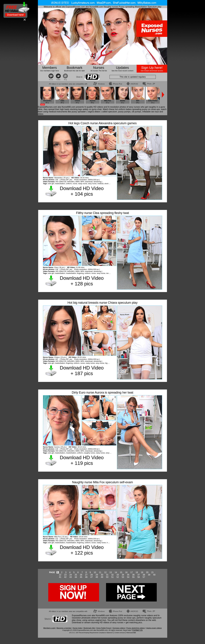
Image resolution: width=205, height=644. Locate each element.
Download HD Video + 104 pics (82, 191)
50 (107, 577)
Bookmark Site (89, 628)
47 (92, 577)
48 (97, 577)
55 (133, 577)
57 (144, 577)
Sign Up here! (152, 68)
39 (149, 575)
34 (123, 575)
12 (105, 572)
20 (147, 572)
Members (49, 68)
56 (139, 577)
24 (71, 575)
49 (102, 577)
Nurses (99, 68)
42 (65, 577)
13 (111, 572)
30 (102, 575)
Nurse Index (78, 628)
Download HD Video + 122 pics (82, 550)
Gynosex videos (119, 628)
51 (112, 577)
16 (126, 572)
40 (154, 575)
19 (142, 572)
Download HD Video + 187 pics (82, 371)
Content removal (119, 633)
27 (86, 575)
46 (86, 577)
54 (128, 577)
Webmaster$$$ (131, 633)
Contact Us (137, 630)
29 (97, 575)
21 (152, 572)
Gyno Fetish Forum (104, 628)
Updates (122, 68)
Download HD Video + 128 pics (82, 281)
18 (137, 572)
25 (76, 575)
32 (112, 575)
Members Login (49, 628)
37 (139, 575)
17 (132, 572)
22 (60, 575)
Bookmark (75, 68)
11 (100, 572)
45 (81, 577)
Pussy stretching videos (136, 628)
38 (144, 575)
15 (121, 572)
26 (81, 575)
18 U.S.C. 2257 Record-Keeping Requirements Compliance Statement (91, 633)
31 (107, 575)
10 (95, 572)
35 (128, 575)
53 (123, 577)
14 (116, 572)
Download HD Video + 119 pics (82, 460)
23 (65, 575)
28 (92, 575)
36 (133, 575)
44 (76, 577)
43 (71, 577)
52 (118, 577)
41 (60, 577)
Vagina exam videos (154, 628)
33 (118, 575)
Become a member (64, 628)
